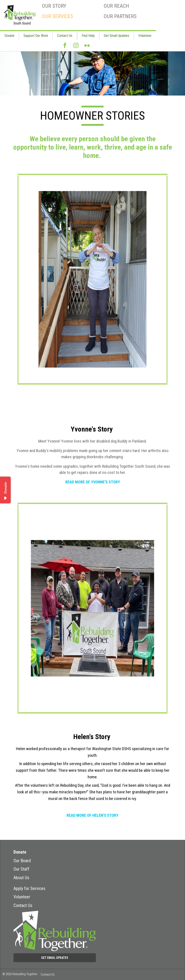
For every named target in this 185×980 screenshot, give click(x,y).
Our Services (58, 16)
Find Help (88, 36)
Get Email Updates (117, 36)
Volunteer (145, 36)
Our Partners (120, 16)
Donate (9, 36)
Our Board (22, 861)
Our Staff (21, 869)
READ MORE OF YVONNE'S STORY (93, 482)
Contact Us (65, 36)
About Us (21, 878)
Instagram (76, 47)
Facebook (65, 47)
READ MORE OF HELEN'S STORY (92, 815)
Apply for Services (29, 888)
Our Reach (116, 6)
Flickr (87, 47)
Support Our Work (36, 36)
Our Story (54, 6)
